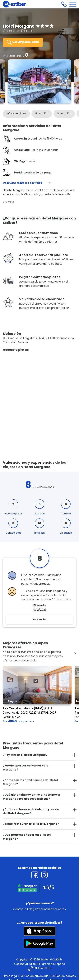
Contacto (20, 909)
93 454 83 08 (42, 968)
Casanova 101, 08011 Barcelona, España (40, 964)
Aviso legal (10, 976)
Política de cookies (63, 976)
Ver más (8, 202)
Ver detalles (40, 619)
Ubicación (42, 113)
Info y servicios (16, 113)
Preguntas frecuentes (51, 909)
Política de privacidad (34, 976)
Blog (31, 909)
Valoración (64, 113)
